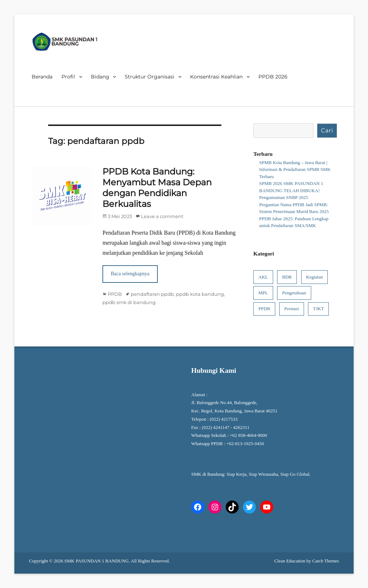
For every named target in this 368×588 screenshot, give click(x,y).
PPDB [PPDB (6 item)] (264, 309)
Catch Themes (326, 561)
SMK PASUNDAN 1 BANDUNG (96, 561)
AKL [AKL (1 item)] (263, 277)
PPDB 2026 (273, 77)
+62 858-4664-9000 (248, 435)
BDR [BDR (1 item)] (287, 277)
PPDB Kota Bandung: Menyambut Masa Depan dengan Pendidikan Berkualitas (157, 188)
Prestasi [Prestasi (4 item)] (291, 309)
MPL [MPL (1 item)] (263, 293)
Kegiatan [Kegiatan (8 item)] (315, 277)
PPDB (115, 294)
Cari (327, 130)
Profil (68, 77)
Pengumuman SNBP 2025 (284, 197)
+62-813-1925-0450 (246, 444)
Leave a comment (162, 216)
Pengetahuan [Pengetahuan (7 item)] (294, 293)
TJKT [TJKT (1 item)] (318, 309)
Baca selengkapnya (130, 274)
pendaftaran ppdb (152, 294)
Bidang (100, 77)
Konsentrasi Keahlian (216, 77)
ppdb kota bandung (200, 294)
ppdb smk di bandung (129, 302)
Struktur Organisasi (149, 77)
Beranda (42, 77)
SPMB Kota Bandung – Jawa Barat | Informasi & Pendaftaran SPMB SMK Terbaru (295, 169)
